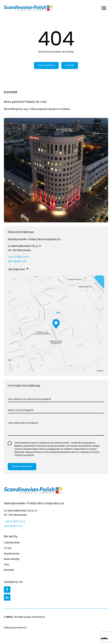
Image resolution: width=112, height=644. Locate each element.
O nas (8, 548)
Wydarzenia (12, 554)
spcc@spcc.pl (17, 261)
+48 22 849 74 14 (18, 257)
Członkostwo (12, 543)
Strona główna (46, 65)
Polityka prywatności (56, 628)
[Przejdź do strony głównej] (56, 491)
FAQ (7, 565)
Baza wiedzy (12, 559)
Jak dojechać (16, 269)
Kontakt (70, 65)
